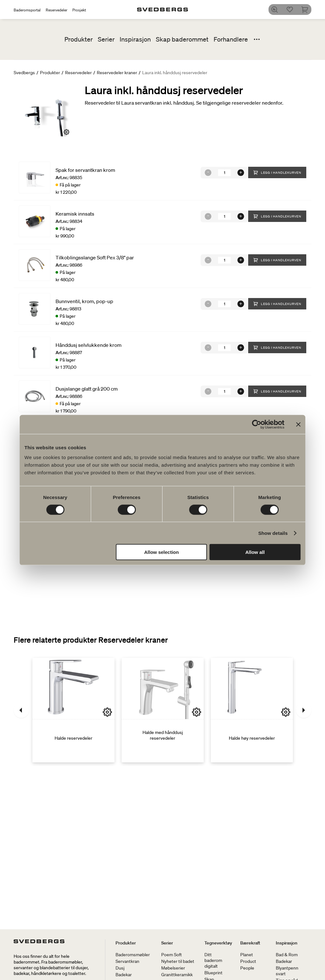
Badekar (124, 975)
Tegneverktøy (218, 943)
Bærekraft (250, 943)
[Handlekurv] (308, 10)
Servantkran (127, 961)
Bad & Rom (287, 955)
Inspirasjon (135, 39)
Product (248, 961)
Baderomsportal (27, 10)
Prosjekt (79, 10)
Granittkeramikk (177, 975)
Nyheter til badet (178, 961)
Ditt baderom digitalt (213, 960)
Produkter (79, 39)
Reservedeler (56, 10)
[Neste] (304, 710)
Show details (273, 533)
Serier (106, 39)
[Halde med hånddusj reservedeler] (163, 710)
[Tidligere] (21, 710)
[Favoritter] (292, 10)
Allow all (255, 552)
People (247, 968)
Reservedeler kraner (117, 73)
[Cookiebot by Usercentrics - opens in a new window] (257, 424)
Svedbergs (24, 73)
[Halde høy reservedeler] (252, 710)
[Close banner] (298, 424)
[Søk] (277, 10)
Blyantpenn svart (287, 971)
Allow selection (161, 552)
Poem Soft (172, 955)
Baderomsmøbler (133, 955)
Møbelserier (173, 968)
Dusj (120, 968)
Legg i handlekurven (277, 172)
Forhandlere (231, 39)
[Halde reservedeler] (73, 710)
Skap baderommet (182, 39)
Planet (247, 955)
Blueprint (213, 973)
